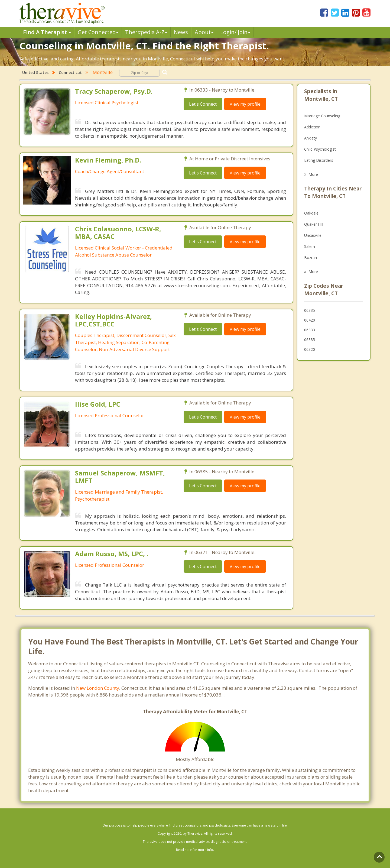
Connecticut (70, 72)
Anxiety (311, 138)
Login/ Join (235, 32)
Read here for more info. (195, 850)
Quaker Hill (314, 224)
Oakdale (311, 213)
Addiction (312, 127)
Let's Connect (203, 104)
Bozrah (311, 258)
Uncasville (313, 235)
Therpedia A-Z (146, 32)
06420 (310, 320)
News (181, 32)
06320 (310, 349)
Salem (310, 246)
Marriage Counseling (322, 116)
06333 (310, 330)
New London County (98, 688)
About (204, 32)
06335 (310, 310)
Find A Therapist (47, 32)
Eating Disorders (319, 160)
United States (35, 72)
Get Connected (98, 32)
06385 (310, 340)
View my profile (245, 104)
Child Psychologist (320, 149)
